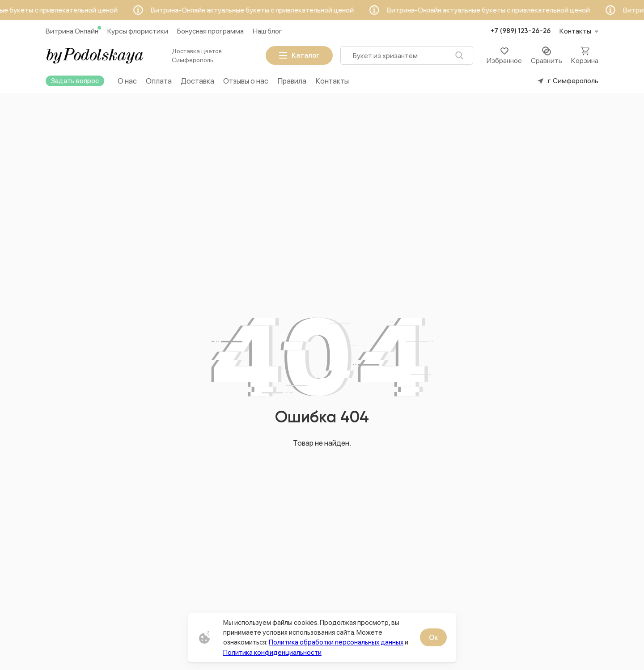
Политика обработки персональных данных (336, 642)
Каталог (299, 55)
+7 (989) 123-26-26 (521, 31)
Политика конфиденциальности (272, 652)
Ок (433, 638)
